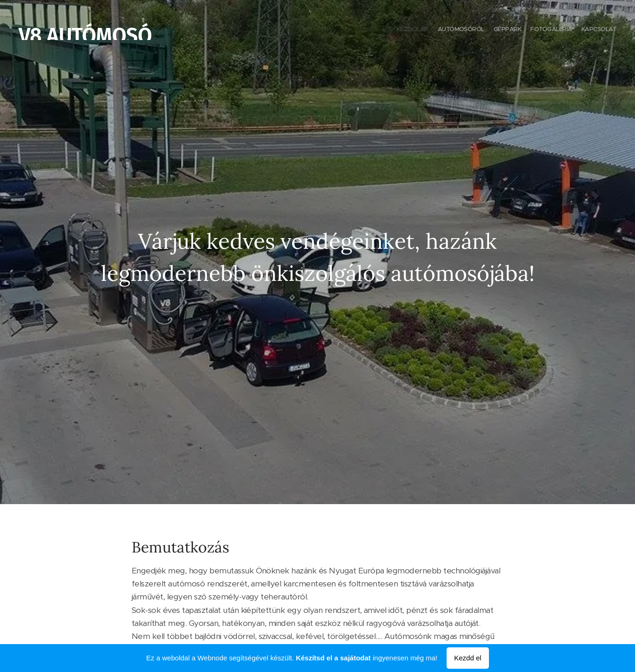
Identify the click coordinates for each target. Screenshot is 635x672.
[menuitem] (580, 30)
